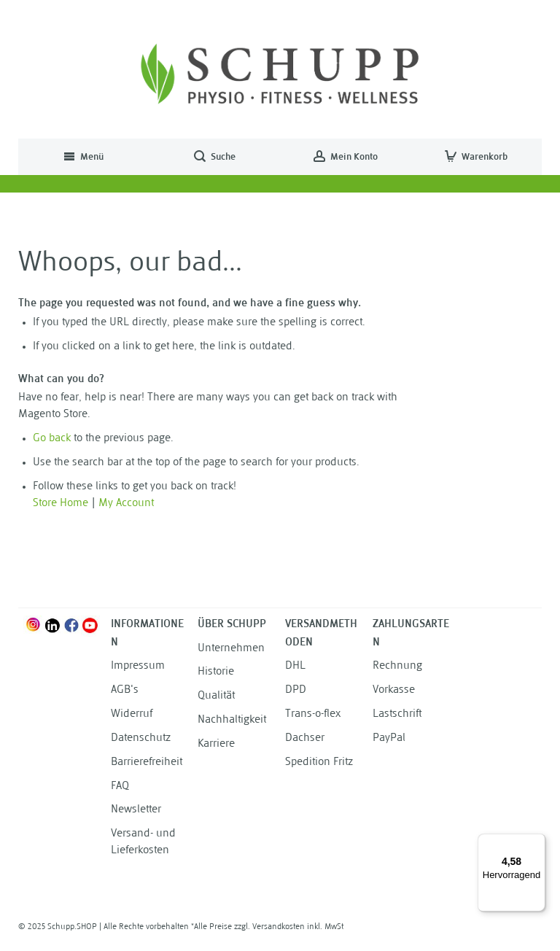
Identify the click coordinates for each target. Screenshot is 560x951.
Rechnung (397, 666)
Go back (52, 439)
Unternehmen (231, 649)
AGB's (125, 690)
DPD (296, 690)
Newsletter (136, 810)
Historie (216, 672)
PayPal (389, 738)
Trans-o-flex (313, 714)
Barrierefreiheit (147, 762)
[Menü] (537, 842)
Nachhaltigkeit (232, 720)
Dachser (305, 738)
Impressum (138, 666)
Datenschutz (141, 738)
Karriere (216, 744)
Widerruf (132, 714)
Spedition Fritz (319, 762)
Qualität (216, 696)
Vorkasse (394, 690)
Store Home (61, 504)
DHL (295, 666)
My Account (126, 504)
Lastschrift (397, 714)
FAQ (120, 787)
